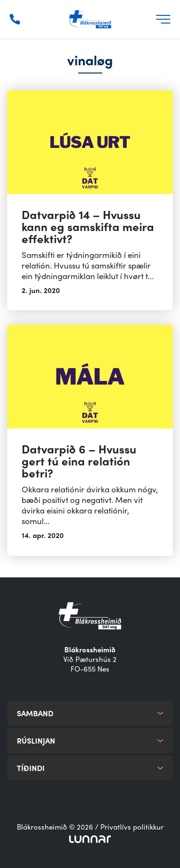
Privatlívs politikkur (132, 827)
